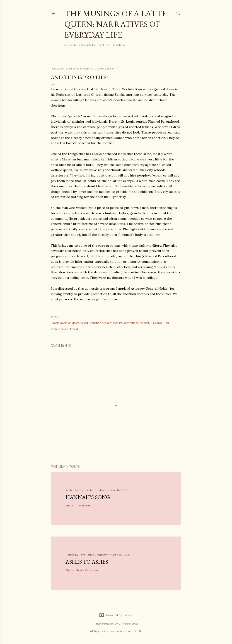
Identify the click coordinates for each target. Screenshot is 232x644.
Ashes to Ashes (87, 562)
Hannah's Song (88, 497)
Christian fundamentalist (106, 323)
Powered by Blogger (116, 615)
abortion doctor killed (74, 323)
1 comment (84, 505)
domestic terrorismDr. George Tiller (146, 323)
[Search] (179, 13)
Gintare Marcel (128, 624)
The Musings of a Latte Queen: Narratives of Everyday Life (115, 24)
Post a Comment (88, 570)
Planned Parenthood (64, 329)
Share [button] (54, 316)
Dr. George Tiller (107, 89)
